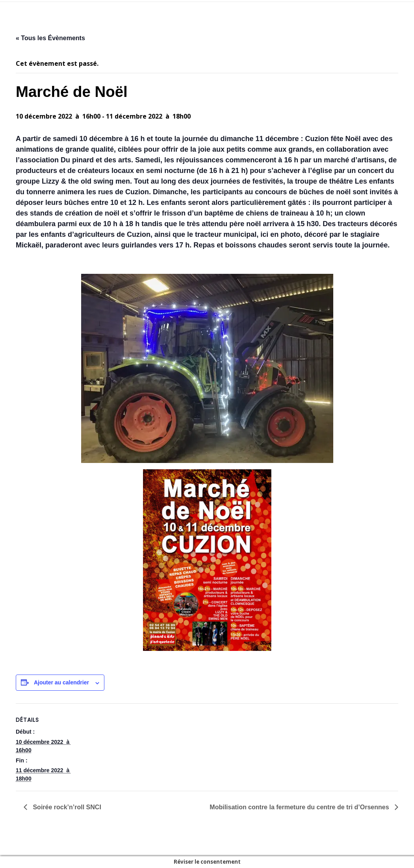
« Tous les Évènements (50, 38)
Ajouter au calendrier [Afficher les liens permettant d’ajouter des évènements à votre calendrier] (61, 682)
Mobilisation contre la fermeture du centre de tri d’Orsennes (300, 807)
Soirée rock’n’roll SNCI (66, 807)
